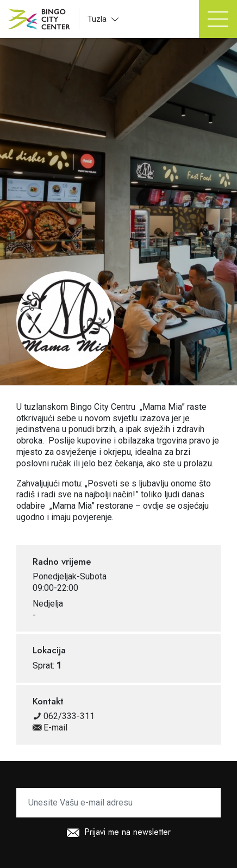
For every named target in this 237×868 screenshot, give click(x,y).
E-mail (50, 728)
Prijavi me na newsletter (119, 833)
